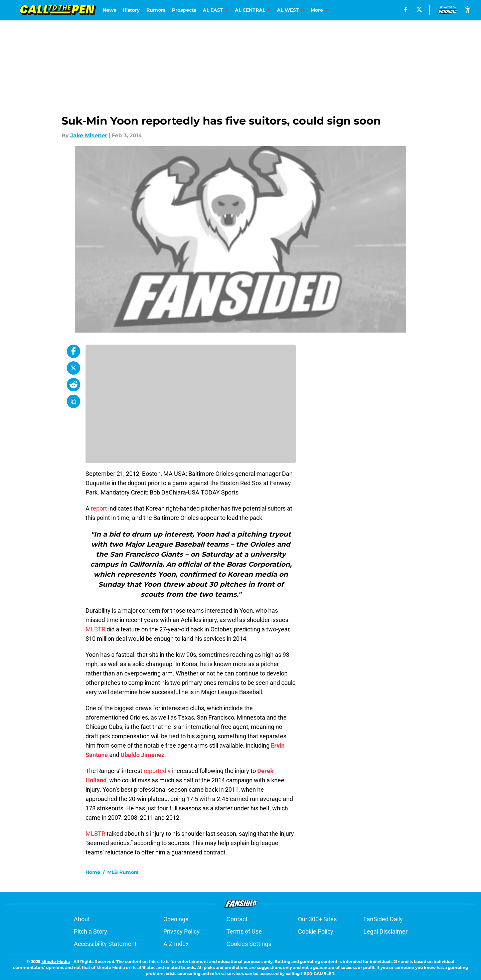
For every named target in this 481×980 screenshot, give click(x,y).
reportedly (157, 771)
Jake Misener (89, 135)
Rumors (156, 10)
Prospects (184, 10)
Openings (176, 919)
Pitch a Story (91, 931)
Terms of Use (244, 931)
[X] (419, 9)
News (109, 10)
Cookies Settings (249, 944)
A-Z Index (176, 944)
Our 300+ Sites (317, 919)
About (82, 919)
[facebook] (406, 9)
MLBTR (95, 629)
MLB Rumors (123, 872)
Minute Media (56, 961)
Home (93, 872)
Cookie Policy (316, 931)
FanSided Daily (383, 919)
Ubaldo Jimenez (142, 755)
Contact (237, 919)
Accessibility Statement (105, 944)
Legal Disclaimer (385, 931)
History (131, 10)
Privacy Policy (182, 931)
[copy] (73, 401)
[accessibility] (468, 9)
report (99, 508)
